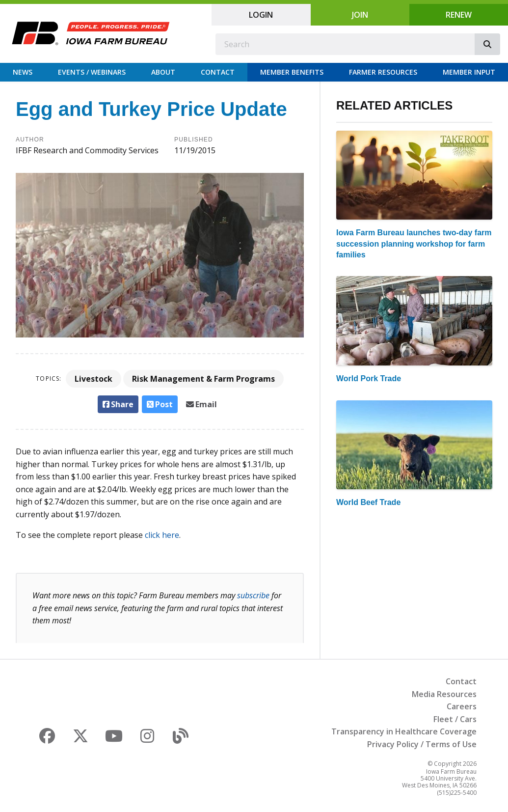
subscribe (253, 595)
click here (162, 535)
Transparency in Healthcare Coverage (404, 731)
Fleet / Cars (455, 719)
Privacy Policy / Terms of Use (422, 744)
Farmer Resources (383, 72)
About (163, 72)
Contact (218, 72)
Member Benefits (292, 72)
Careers (462, 706)
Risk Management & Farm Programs (203, 379)
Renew (459, 15)
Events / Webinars (92, 72)
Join (360, 15)
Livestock (94, 379)
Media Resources (444, 694)
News (23, 72)
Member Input (469, 72)
